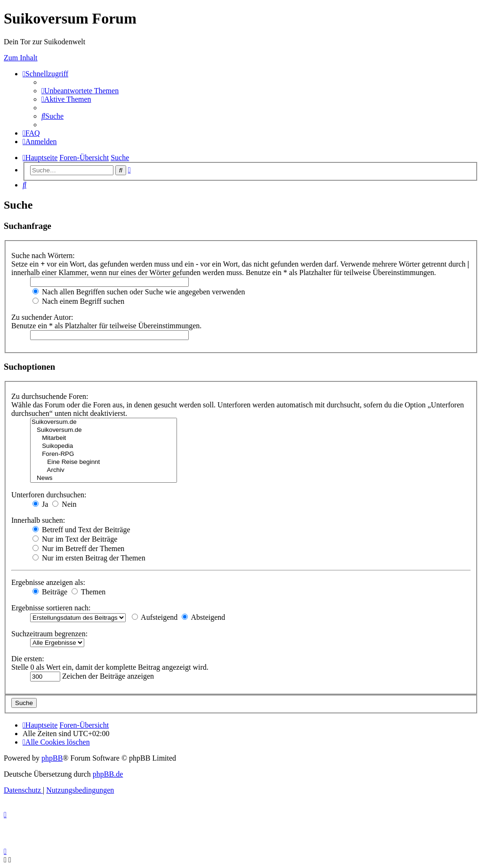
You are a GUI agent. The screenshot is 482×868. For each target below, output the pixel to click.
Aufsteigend (155, 617)
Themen (88, 592)
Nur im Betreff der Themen (78, 548)
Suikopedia (104, 446)
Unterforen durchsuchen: (49, 495)
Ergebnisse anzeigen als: (48, 582)
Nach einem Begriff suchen (78, 301)
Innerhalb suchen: (38, 520)
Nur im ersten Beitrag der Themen (89, 558)
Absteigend (203, 617)
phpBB (52, 758)
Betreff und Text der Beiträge (81, 530)
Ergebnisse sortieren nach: (51, 608)
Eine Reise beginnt (104, 462)
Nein (64, 504)
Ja (40, 504)
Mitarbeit (104, 438)
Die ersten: (28, 659)
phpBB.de (108, 774)
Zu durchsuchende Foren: (50, 396)
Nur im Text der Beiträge (75, 539)
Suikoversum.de (104, 422)
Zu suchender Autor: (42, 317)
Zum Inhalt (21, 58)
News (104, 478)
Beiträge (50, 592)
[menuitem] (80, 91)
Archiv (104, 470)
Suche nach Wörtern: (43, 256)
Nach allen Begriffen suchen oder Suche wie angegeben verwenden (139, 292)
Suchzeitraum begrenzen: (49, 634)
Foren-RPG (104, 454)
